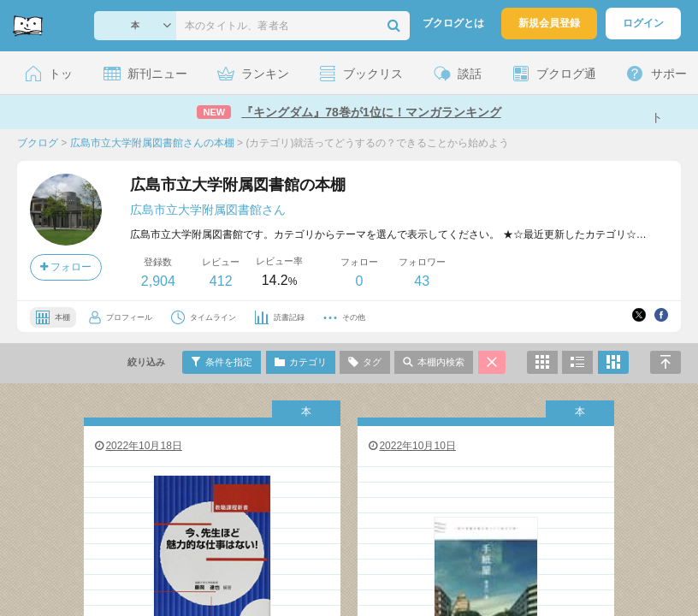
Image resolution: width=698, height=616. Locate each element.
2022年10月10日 (411, 446)
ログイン (643, 23)
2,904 (158, 281)
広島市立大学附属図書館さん (208, 210)
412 (221, 281)
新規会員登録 (549, 23)
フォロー (66, 267)
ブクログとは (453, 23)
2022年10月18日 (137, 446)
